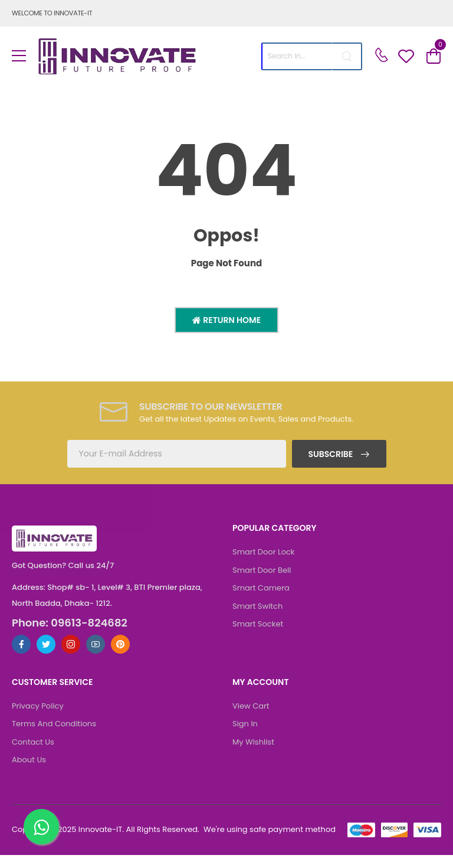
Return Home (231, 320)
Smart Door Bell (262, 570)
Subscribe (331, 454)
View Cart (251, 706)
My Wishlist (253, 742)
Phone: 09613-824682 (70, 623)
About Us (29, 760)
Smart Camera (261, 588)
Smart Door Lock (264, 552)
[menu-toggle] (19, 56)
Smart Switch (257, 606)
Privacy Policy (38, 706)
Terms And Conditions (54, 724)
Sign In (245, 724)
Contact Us (33, 742)
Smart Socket (258, 624)
